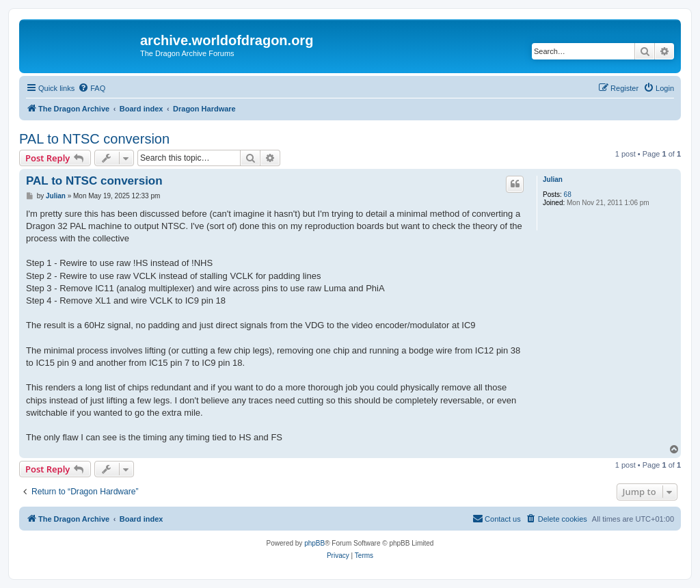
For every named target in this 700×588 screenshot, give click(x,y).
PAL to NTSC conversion (94, 139)
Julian (553, 179)
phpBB (314, 543)
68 (568, 195)
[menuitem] (92, 88)
